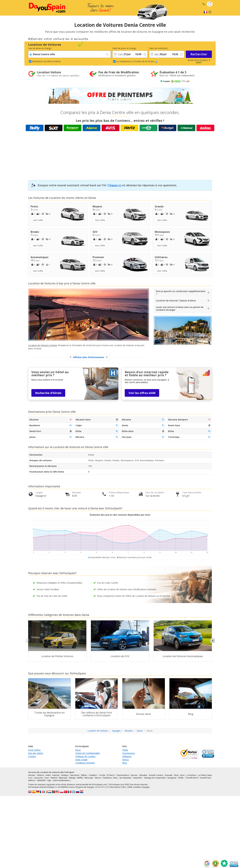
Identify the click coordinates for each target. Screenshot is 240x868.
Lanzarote (38, 778)
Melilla (80, 778)
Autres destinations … (62, 780)
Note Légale (81, 760)
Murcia (98, 778)
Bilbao (84, 775)
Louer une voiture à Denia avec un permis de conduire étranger (180, 308)
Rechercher (199, 54)
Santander (138, 778)
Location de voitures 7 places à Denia (176, 301)
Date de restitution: (159, 48)
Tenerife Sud (205, 778)
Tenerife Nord (192, 778)
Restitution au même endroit (46, 61)
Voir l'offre (38, 220)
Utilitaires (127, 756)
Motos (126, 760)
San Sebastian (125, 778)
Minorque (89, 778)
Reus (115, 778)
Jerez (182, 775)
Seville (181, 778)
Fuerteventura (123, 775)
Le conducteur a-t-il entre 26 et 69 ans (137, 61)
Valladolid (41, 780)
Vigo (49, 780)
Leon (47, 778)
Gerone (134, 775)
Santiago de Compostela (155, 778)
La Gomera (191, 775)
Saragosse (172, 778)
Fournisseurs (129, 753)
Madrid (54, 778)
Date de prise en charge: (123, 48)
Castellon (93, 775)
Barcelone (75, 775)
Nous (78, 750)
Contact (32, 756)
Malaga (72, 778)
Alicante (32, 775)
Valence (32, 780)
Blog (125, 763)
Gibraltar (143, 775)
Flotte (125, 750)
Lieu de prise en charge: (40, 48)
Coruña (102, 775)
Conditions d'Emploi (85, 763)
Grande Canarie (156, 775)
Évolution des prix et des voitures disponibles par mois (120, 515)
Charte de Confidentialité (88, 753)
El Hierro (111, 775)
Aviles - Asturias (52, 775)
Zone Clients (34, 750)
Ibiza (176, 775)
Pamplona (107, 778)
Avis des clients (36, 753)
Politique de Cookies (85, 756)
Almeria (40, 775)
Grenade (169, 775)
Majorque (63, 778)
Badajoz (65, 775)
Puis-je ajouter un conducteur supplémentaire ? (181, 293)
